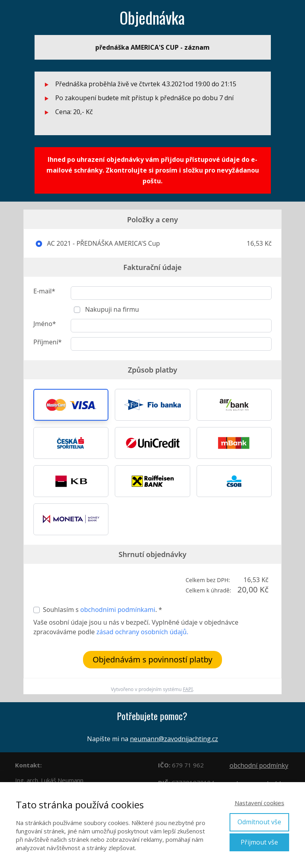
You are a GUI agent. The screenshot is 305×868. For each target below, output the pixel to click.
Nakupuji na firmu (111, 309)
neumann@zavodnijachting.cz (174, 739)
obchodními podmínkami (118, 610)
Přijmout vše (259, 842)
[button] (71, 405)
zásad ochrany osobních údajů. (142, 632)
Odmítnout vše (259, 822)
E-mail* (44, 291)
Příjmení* (47, 342)
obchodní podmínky (259, 765)
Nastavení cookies (260, 803)
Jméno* (45, 324)
